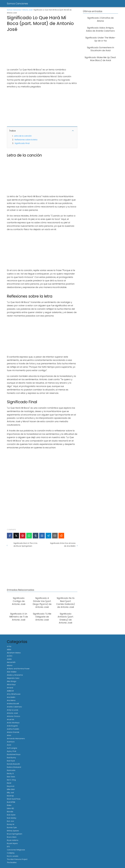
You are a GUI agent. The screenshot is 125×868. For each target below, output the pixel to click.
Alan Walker (12, 672)
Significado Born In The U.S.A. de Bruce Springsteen (26, 545)
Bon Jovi (10, 821)
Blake (9, 805)
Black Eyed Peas (14, 799)
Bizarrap (10, 796)
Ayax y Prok (12, 751)
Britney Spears (13, 831)
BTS (8, 847)
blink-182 (10, 808)
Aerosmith (11, 662)
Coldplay (11, 853)
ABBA (9, 650)
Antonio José (12, 713)
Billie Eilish (11, 789)
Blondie (10, 812)
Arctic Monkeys (13, 723)
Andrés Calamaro (14, 707)
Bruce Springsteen (15, 834)
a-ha (9, 646)
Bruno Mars (12, 837)
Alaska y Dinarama (15, 675)
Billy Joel (10, 793)
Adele (9, 659)
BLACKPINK (11, 802)
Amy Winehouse (14, 694)
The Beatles (12, 862)
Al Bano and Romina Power (18, 669)
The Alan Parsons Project (17, 859)
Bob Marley (12, 818)
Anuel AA (10, 719)
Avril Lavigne (12, 748)
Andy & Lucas (13, 710)
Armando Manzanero (16, 739)
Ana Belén (11, 697)
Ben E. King (11, 780)
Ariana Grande (13, 732)
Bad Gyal (11, 761)
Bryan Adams (13, 840)
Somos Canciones (17, 4)
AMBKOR (10, 691)
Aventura (11, 742)
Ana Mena (11, 700)
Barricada (11, 770)
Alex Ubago (12, 681)
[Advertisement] (42, 49)
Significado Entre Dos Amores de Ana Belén (63, 545)
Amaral (10, 688)
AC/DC (10, 656)
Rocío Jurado (13, 856)
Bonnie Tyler (12, 828)
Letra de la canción (23, 136)
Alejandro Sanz (13, 678)
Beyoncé (11, 786)
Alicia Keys (11, 685)
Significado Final (22, 143)
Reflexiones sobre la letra (26, 140)
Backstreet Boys (14, 754)
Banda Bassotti (13, 764)
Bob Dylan (11, 815)
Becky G (10, 773)
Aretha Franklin (13, 729)
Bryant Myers (12, 843)
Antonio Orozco (13, 716)
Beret (9, 783)
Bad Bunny (11, 758)
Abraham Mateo (14, 653)
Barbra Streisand (14, 767)
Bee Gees (11, 777)
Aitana (10, 665)
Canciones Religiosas (16, 850)
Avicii (9, 745)
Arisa (9, 735)
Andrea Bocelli (13, 704)
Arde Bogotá (12, 726)
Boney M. (11, 824)
